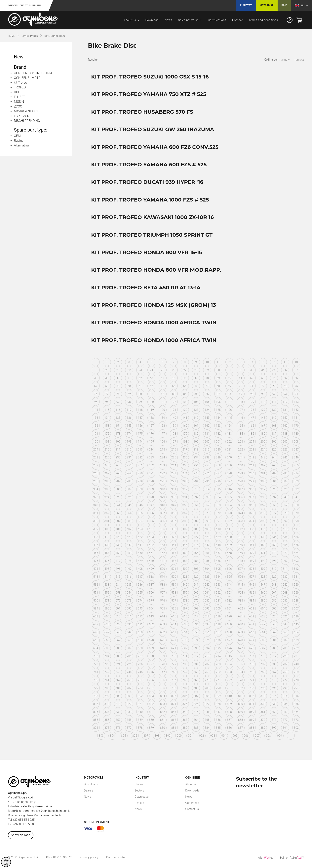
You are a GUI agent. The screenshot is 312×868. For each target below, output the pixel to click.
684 (96, 648)
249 (118, 465)
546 (252, 585)
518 (151, 577)
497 (129, 569)
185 (252, 434)
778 (296, 680)
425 (174, 537)
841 (151, 712)
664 (296, 632)
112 (285, 402)
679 (252, 640)
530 (285, 577)
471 (263, 553)
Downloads (91, 784)
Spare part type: (31, 130)
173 (118, 434)
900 (179, 736)
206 (274, 442)
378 (285, 513)
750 (196, 672)
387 (174, 521)
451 (252, 545)
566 (263, 593)
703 (96, 656)
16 (274, 362)
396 (274, 521)
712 (196, 656)
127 (241, 410)
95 (96, 402)
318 (252, 489)
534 (118, 585)
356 (252, 505)
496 (118, 569)
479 (140, 561)
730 (185, 664)
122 (185, 410)
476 (107, 561)
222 (241, 449)
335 (229, 497)
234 (163, 457)
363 (118, 513)
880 (163, 728)
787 (185, 688)
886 (229, 728)
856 (107, 720)
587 (285, 601)
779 (96, 688)
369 (185, 513)
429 (218, 537)
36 (285, 370)
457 (107, 553)
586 (274, 601)
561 (207, 593)
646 (96, 632)
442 (151, 545)
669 (140, 640)
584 (252, 601)
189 (296, 434)
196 (163, 442)
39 (107, 378)
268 (118, 473)
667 (118, 640)
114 (96, 410)
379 (296, 513)
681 (274, 640)
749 (185, 672)
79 (129, 394)
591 (118, 608)
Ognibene (193, 778)
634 (174, 624)
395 (263, 521)
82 (163, 394)
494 (96, 569)
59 (118, 386)
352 (207, 505)
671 (163, 640)
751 (207, 672)
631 (140, 624)
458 (118, 553)
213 (140, 449)
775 (263, 680)
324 (107, 497)
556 (151, 593)
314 (207, 489)
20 (107, 370)
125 (218, 410)
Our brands (192, 803)
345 (129, 505)
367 (163, 513)
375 (252, 513)
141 (185, 418)
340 (285, 497)
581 (218, 601)
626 (296, 616)
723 (107, 664)
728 (163, 664)
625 (285, 616)
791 (229, 688)
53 (263, 378)
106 (218, 402)
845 (196, 712)
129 (263, 410)
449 (229, 545)
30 (218, 370)
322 (296, 489)
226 (285, 449)
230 (118, 457)
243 (263, 457)
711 (185, 656)
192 (118, 442)
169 (285, 426)
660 (252, 632)
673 (185, 640)
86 (207, 394)
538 (163, 585)
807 (196, 696)
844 (185, 712)
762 (118, 680)
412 (241, 529)
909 (280, 736)
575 (151, 601)
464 (185, 553)
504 (207, 569)
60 (129, 386)
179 (185, 434)
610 (118, 616)
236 (185, 457)
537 (151, 585)
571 (107, 601)
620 (229, 616)
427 (196, 537)
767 (174, 680)
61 (140, 386)
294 (196, 481)
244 (274, 457)
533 (107, 585)
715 (229, 656)
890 (274, 728)
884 (207, 728)
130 (274, 410)
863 (185, 720)
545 (241, 585)
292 (174, 481)
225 (274, 449)
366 (151, 513)
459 (129, 553)
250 (129, 465)
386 (163, 521)
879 (151, 728)
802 (140, 696)
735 (241, 664)
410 (218, 529)
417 (296, 529)
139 (163, 418)
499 (151, 569)
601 (229, 608)
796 (285, 688)
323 (96, 497)
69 (229, 386)
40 (118, 378)
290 (151, 481)
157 (151, 426)
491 (274, 561)
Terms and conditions (263, 20)
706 (129, 656)
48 (207, 378)
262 (263, 465)
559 (185, 593)
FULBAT (19, 97)
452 (263, 545)
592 (129, 608)
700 (274, 648)
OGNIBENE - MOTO (27, 78)
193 (129, 442)
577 (174, 601)
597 (185, 608)
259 (229, 465)
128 (252, 410)
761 (107, 680)
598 (196, 608)
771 (218, 680)
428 (207, 537)
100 (151, 402)
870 (263, 720)
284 (296, 473)
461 (151, 553)
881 (174, 728)
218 (196, 449)
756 (263, 672)
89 (241, 394)
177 (163, 434)
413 (252, 529)
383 (129, 521)
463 (174, 553)
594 (151, 608)
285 (96, 481)
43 (151, 378)
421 (129, 537)
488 (241, 561)
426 (185, 537)
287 (118, 481)
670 (151, 640)
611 (129, 616)
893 (101, 736)
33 (252, 370)
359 (285, 505)
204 (252, 442)
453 (274, 545)
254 (174, 465)
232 (140, 457)
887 (241, 728)
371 (207, 513)
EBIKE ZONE (23, 116)
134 (107, 418)
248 (107, 465)
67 (207, 386)
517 (140, 577)
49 (218, 378)
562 (218, 593)
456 (96, 553)
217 (185, 449)
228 (96, 457)
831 (252, 704)
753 (229, 672)
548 (274, 585)
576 (163, 601)
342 (96, 505)
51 (241, 378)
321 (285, 489)
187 (274, 434)
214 (151, 449)
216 (174, 449)
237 (196, 457)
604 (263, 608)
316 (229, 489)
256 (196, 465)
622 (252, 616)
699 (263, 648)
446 (196, 545)
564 (241, 593)
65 (185, 386)
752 (218, 672)
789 (207, 688)
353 (218, 505)
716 (241, 656)
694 (207, 648)
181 (207, 434)
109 (252, 402)
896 (135, 736)
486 (218, 561)
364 (129, 513)
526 (241, 577)
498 (140, 569)
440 (129, 545)
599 (207, 608)
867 (229, 720)
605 (274, 608)
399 (96, 529)
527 (252, 577)
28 (196, 370)
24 (151, 370)
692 (185, 648)
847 (218, 712)
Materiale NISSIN (26, 111)
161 (196, 426)
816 (296, 696)
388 (185, 521)
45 (174, 378)
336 (241, 497)
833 (274, 704)
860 (151, 720)
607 (296, 608)
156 (140, 426)
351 (196, 505)
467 (218, 553)
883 (196, 728)
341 (296, 497)
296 (218, 481)
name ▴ (299, 60)
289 (140, 481)
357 (263, 505)
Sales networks (188, 20)
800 (118, 696)
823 (163, 704)
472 (274, 553)
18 (296, 362)
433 (263, 537)
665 (96, 640)
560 (196, 593)
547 (263, 585)
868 (241, 720)
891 (285, 728)
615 (174, 616)
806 (185, 696)
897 (146, 736)
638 (218, 624)
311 (174, 489)
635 (185, 624)
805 (174, 696)
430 (229, 537)
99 (140, 402)
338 (263, 497)
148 (263, 418)
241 (241, 457)
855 (96, 720)
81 (151, 394)
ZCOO (18, 106)
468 (229, 553)
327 (140, 497)
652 (163, 632)
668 (129, 640)
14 (252, 362)
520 (174, 577)
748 (174, 672)
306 (118, 489)
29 (207, 370)
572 (118, 601)
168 (274, 426)
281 (263, 473)
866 (218, 720)
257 (207, 465)
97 (118, 402)
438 (107, 545)
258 (218, 465)
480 (151, 561)
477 (118, 561)
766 (163, 680)
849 (241, 712)
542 (207, 585)
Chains (139, 784)
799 (107, 696)
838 (118, 712)
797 (296, 688)
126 (229, 410)
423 (151, 537)
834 (285, 704)
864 (196, 720)
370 (196, 513)
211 (118, 449)
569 (296, 593)
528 (263, 577)
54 (274, 378)
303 (296, 481)
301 (274, 481)
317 (241, 489)
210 (107, 449)
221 (229, 449)
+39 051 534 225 (24, 820)
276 (207, 473)
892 (296, 728)
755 (252, 672)
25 (163, 370)
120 (163, 410)
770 (207, 680)
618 (207, 616)
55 (285, 378)
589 (96, 608)
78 (118, 394)
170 (296, 426)
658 (229, 632)
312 (185, 489)
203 (241, 442)
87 (218, 394)
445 (185, 545)
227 (296, 449)
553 (118, 593)
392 (229, 521)
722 (96, 664)
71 (252, 386)
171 (96, 434)
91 (263, 394)
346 (140, 505)
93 (285, 394)
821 (140, 704)
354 (229, 505)
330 (174, 497)
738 (274, 664)
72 (263, 386)
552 (107, 593)
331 (185, 497)
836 (96, 712)
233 (151, 457)
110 (263, 402)
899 (168, 736)
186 (263, 434)
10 (207, 362)
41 (129, 378)
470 (252, 553)
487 (229, 561)
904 (224, 736)
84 (185, 394)
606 (285, 608)
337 (252, 497)
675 (207, 640)
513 (96, 577)
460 (140, 553)
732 (207, 664)
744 (129, 672)
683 (296, 640)
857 (118, 720)
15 (263, 362)
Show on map (21, 835)
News (169, 20)
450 (241, 545)
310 (163, 489)
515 (118, 577)
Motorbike (267, 5)
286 (107, 481)
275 (196, 473)
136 (129, 418)
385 (151, 521)
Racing (19, 141)
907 (257, 736)
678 (241, 640)
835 (296, 704)
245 (285, 457)
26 (174, 370)
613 (151, 616)
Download (152, 20)
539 (174, 585)
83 (174, 394)
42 (140, 378)
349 (174, 505)
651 (151, 632)
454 (285, 545)
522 (196, 577)
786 (174, 688)
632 (151, 624)
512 (296, 569)
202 (229, 442)
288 (129, 481)
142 (196, 418)
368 (174, 513)
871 (274, 720)
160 (185, 426)
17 (285, 362)
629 (118, 624)
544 (229, 585)
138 (151, 418)
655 (196, 632)
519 (163, 577)
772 (229, 680)
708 (151, 656)
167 (263, 426)
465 (196, 553)
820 (129, 704)
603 (252, 608)
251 (140, 465)
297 (229, 481)
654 (185, 632)
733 (218, 664)
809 (218, 696)
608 (96, 616)
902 (202, 736)
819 (118, 704)
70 (241, 386)
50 (229, 378)
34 (263, 370)
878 (140, 728)
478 (129, 561)
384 (140, 521)
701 (285, 648)
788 (196, 688)
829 (229, 704)
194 (140, 442)
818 (107, 704)
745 (140, 672)
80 (140, 394)
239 (218, 457)
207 (285, 442)
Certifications (217, 20)
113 (296, 402)
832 (263, 704)
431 (241, 537)
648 (118, 632)
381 (107, 521)
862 (174, 720)
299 (252, 481)
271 (151, 473)
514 (107, 577)
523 (207, 577)
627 (96, 624)
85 (196, 394)
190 (96, 442)
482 (174, 561)
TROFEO (20, 87)
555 (140, 593)
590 (107, 608)
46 (185, 378)
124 (207, 410)
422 (140, 537)
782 (129, 688)
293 (185, 481)
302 (285, 481)
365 (140, 513)
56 (296, 378)
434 (274, 537)
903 (213, 736)
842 (163, 712)
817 (96, 704)
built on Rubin (292, 858)
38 (96, 378)
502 (185, 569)
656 (207, 632)
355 (241, 505)
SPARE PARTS (30, 36)
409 (207, 529)
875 (107, 728)
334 (218, 497)
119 (151, 410)
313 (196, 489)
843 (174, 712)
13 (241, 362)
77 (107, 394)
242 (252, 457)
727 (151, 664)
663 (285, 632)
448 (218, 545)
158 (163, 426)
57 (96, 386)
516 (129, 577)
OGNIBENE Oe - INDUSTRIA (33, 73)
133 (96, 418)
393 (241, 521)
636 (196, 624)
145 (229, 418)
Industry (246, 5)
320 (274, 489)
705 (118, 656)
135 (118, 418)
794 (263, 688)
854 (296, 712)
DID (16, 92)
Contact (237, 20)
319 (263, 489)
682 (285, 640)
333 (207, 497)
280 (252, 473)
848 (229, 712)
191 (107, 442)
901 (190, 736)
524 (218, 577)
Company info (116, 857)
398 (296, 521)
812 (252, 696)
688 (140, 648)
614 (163, 616)
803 (151, 696)
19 (96, 370)
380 (96, 521)
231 (129, 457)
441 (140, 545)
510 (274, 569)
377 (274, 513)
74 (285, 386)
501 (174, 569)
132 (296, 410)
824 (174, 704)
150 (285, 418)
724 (118, 664)
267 (107, 473)
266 (96, 473)
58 (107, 386)
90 (252, 394)
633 (163, 624)
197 (174, 442)
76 (96, 394)
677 (229, 640)
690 (163, 648)
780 (107, 688)
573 (129, 601)
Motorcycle (94, 778)
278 (229, 473)
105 (207, 402)
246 (296, 457)
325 (118, 497)
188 (285, 434)
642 (263, 624)
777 (285, 680)
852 (274, 712)
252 (151, 465)
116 (118, 410)
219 (207, 449)
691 (174, 648)
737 (263, 664)
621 (241, 616)
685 (107, 648)
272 (163, 473)
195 (151, 442)
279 (241, 473)
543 (218, 585)
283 (285, 473)
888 (252, 728)
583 (241, 601)
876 (118, 728)
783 (140, 688)
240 (229, 457)
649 (129, 632)
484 (196, 561)
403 (140, 529)
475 (96, 561)
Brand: (21, 67)
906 (246, 736)
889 (263, 728)
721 (296, 656)
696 (229, 648)
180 (196, 434)
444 (174, 545)
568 (285, 593)
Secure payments (98, 822)
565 (252, 593)
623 (263, 616)
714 (218, 656)
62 (151, 386)
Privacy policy (89, 857)
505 (218, 569)
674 (196, 640)
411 (229, 529)
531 (296, 577)
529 (274, 577)
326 (129, 497)
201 (218, 442)
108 (241, 402)
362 (107, 513)
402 (129, 529)
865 (207, 720)
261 (252, 465)
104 (196, 402)
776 (274, 680)
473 (285, 553)
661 (263, 632)
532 (96, 585)
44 (163, 378)
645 (296, 624)
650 (140, 632)
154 (118, 426)
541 (196, 585)
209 (96, 449)
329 (163, 497)
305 (107, 489)
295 (207, 481)
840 (140, 712)
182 (218, 434)
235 (174, 457)
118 (140, 410)
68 (218, 386)
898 (157, 736)
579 (196, 601)
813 (263, 696)
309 (151, 489)
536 (140, 585)
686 (118, 648)
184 (241, 434)
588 (296, 601)
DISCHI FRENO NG (27, 121)
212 (129, 449)
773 (241, 680)
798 (96, 696)
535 (129, 585)
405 (163, 529)
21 (118, 370)
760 (96, 680)
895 (124, 736)
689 (151, 648)
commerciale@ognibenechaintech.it (46, 811)
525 (229, 577)
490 (263, 561)
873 (296, 720)
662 (274, 632)
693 (196, 648)
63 (163, 386)
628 (107, 624)
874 (96, 728)
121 (174, 410)
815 (285, 696)
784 (151, 688)
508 (252, 569)
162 (207, 426)
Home (12, 36)
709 (163, 656)
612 (140, 616)
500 (163, 569)
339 (274, 497)
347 (151, 505)
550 (296, 585)
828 (218, 704)
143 (207, 418)
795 (274, 688)
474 (296, 553)
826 (196, 704)
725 (129, 664)
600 (218, 608)
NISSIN (19, 102)
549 (285, 585)
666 (107, 640)
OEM (17, 136)
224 (263, 449)
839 (129, 712)
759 (296, 672)
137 (140, 418)
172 (107, 434)
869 (252, 720)
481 (163, 561)
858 (129, 720)
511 (285, 569)
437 (96, 545)
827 (207, 704)
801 (129, 696)
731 (196, 664)
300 (263, 481)
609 (107, 616)
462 (163, 553)
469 (241, 553)
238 (207, 457)
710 (174, 656)
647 (107, 632)
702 (296, 648)
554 (129, 593)
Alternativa (21, 145)
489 (252, 561)
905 (235, 736)
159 (174, 426)
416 (285, 529)
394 (252, 521)
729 (174, 664)
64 (174, 386)
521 (185, 577)
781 (118, 688)
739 (285, 664)
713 (207, 656)
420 (118, 537)
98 (129, 402)
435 (285, 537)
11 (218, 362)
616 (185, 616)
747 (163, 672)
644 (285, 624)
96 (107, 402)
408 (196, 529)
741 (96, 672)
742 (107, 672)
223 (252, 449)
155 (129, 426)
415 (274, 529)
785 (163, 688)
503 (196, 569)
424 (163, 537)
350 (185, 505)
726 (140, 664)
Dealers (89, 790)
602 (241, 608)
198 (185, 442)
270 (140, 473)
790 (218, 688)
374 (241, 513)
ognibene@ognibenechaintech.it (42, 815)
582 (229, 601)
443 (163, 545)
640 (241, 624)
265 (296, 465)
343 (107, 505)
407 (185, 529)
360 (296, 505)
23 (140, 370)
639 (229, 624)
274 (185, 473)
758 (285, 672)
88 (229, 394)
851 (263, 712)
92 (274, 394)
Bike (284, 5)
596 (174, 608)
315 (218, 489)
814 (274, 696)
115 (107, 410)
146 (241, 418)
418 (96, 537)
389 (196, 521)
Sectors (139, 790)
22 (129, 370)
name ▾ (285, 60)
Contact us (192, 809)
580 (207, 601)
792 (241, 688)
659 (241, 632)
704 (107, 656)
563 (229, 593)
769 (196, 680)
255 (185, 465)
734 (229, 664)
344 (118, 505)
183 (229, 434)
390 (207, 521)
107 (229, 402)
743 (118, 672)
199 (196, 442)
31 (229, 370)
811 (241, 696)
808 (207, 696)
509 (263, 569)
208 (296, 442)
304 (96, 489)
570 (96, 601)
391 (218, 521)
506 (229, 569)
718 (263, 656)
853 (285, 712)
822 (151, 704)
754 (241, 672)
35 (274, 370)
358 (274, 505)
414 (263, 529)
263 (274, 465)
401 (118, 529)
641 (252, 624)
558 (174, 593)
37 (296, 370)
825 (185, 704)
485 (207, 561)
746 (151, 672)
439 (118, 545)
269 (129, 473)
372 (218, 513)
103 (185, 402)
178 (174, 434)
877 (129, 728)
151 (296, 418)
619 (218, 616)
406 (174, 529)
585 (263, 601)
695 (218, 648)
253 (163, 465)
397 (285, 521)
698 (252, 648)
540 (185, 585)
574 (140, 601)
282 (274, 473)
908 (268, 736)
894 (112, 736)
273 (174, 473)
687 (129, 648)
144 (218, 418)
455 (296, 545)
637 (207, 624)
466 (207, 553)
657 (218, 632)
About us (191, 784)
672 (174, 640)
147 (252, 418)
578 (185, 601)
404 (151, 529)
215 (163, 449)
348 (163, 505)
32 (241, 370)
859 (140, 720)
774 (252, 680)
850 (252, 712)
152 (96, 426)
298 (241, 481)
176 (151, 434)
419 (107, 537)
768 (185, 680)
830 (241, 704)
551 (96, 593)
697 (241, 648)
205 (263, 442)
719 (274, 656)
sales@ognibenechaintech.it (39, 806)
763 (129, 680)
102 (174, 402)
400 (107, 529)
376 (263, 513)
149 (274, 418)
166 (252, 426)
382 (118, 521)
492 (285, 561)
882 (185, 728)
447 (207, 545)
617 (196, 616)
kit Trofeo (20, 83)
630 (129, 624)
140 (174, 418)
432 (252, 537)
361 (96, 513)
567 (274, 593)
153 (107, 426)
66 (196, 386)
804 (163, 696)
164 (229, 426)
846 (207, 712)
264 (285, 465)
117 (129, 410)
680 (263, 640)
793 (252, 688)
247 (96, 465)
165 (241, 426)
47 (196, 378)
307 (129, 489)
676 (218, 640)
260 (241, 465)
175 (140, 434)
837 (107, 712)
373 (229, 513)
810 (229, 696)
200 (207, 442)
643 (274, 624)
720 (285, 656)
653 (174, 632)
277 (218, 473)
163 (218, 426)
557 (163, 593)
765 (151, 680)
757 (274, 672)
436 (296, 537)
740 (296, 664)
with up (267, 858)
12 (229, 362)
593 (140, 608)
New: (19, 57)
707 (140, 656)
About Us (130, 20)
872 (285, 720)
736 (252, 664)
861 (163, 720)
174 (129, 434)
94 (296, 394)
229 (107, 457)
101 (163, 402)
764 (140, 680)
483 (185, 561)
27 (185, 370)
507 (241, 569)
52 (252, 378)
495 (107, 569)
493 (296, 561)
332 (196, 497)
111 (274, 402)
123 (196, 410)
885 (218, 728)
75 (296, 386)
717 (252, 656)
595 (163, 608)
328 (151, 497)
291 (163, 481)
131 (285, 410)
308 (140, 489)
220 (218, 449)
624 (274, 616)
